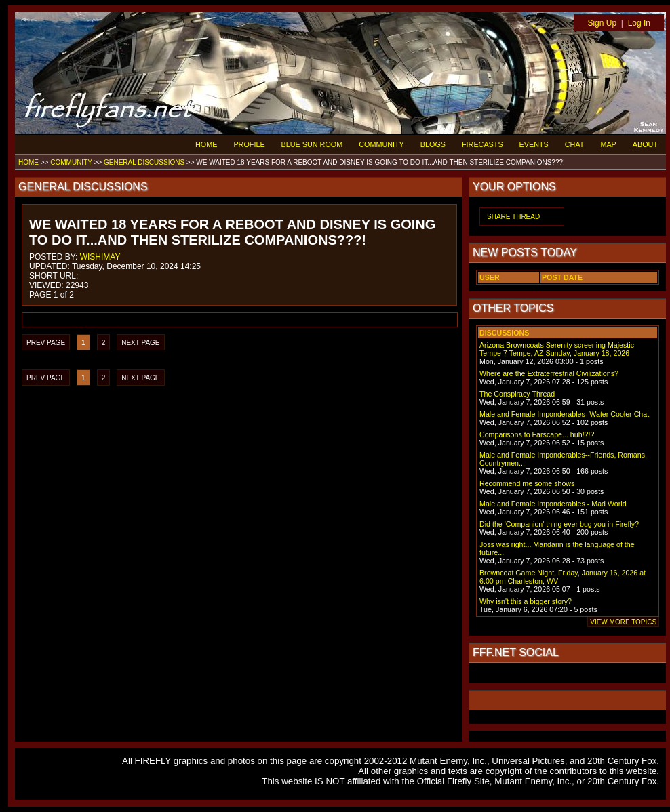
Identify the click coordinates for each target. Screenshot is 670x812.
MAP (608, 144)
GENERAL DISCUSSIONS (144, 162)
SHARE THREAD (513, 217)
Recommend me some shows (527, 483)
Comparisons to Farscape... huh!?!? (537, 434)
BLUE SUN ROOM (312, 144)
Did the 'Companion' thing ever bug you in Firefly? (559, 524)
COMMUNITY (381, 144)
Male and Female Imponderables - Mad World (553, 504)
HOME (206, 144)
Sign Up (602, 23)
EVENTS (534, 144)
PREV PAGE (46, 343)
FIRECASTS (482, 144)
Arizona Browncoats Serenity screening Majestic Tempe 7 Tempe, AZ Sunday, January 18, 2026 (557, 349)
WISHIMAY (100, 257)
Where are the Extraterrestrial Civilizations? (549, 373)
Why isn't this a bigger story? (526, 601)
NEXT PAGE (140, 343)
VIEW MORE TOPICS (623, 622)
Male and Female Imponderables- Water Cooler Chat (564, 414)
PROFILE (249, 144)
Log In (639, 23)
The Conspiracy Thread (517, 394)
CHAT (575, 144)
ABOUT (645, 144)
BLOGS (433, 144)
